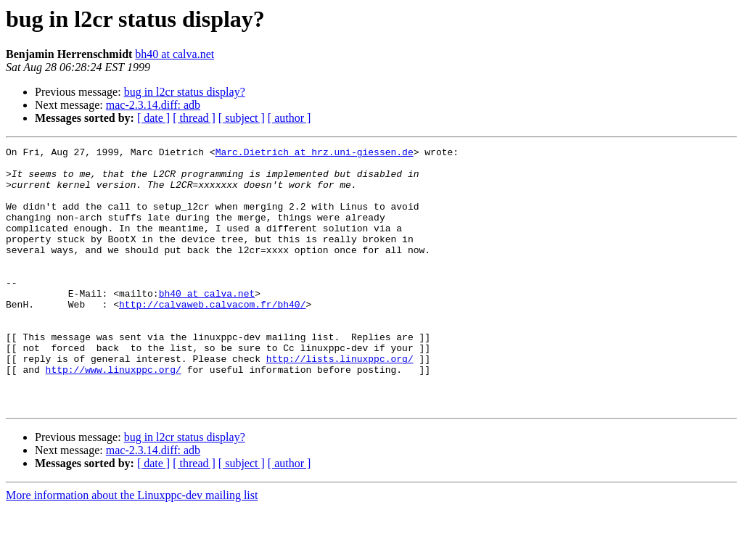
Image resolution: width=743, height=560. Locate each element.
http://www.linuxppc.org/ (114, 415)
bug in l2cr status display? (185, 92)
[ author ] (290, 118)
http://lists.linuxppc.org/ (340, 402)
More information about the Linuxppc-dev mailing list (132, 547)
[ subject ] (242, 118)
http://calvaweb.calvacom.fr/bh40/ (212, 337)
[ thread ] (194, 118)
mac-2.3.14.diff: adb (153, 105)
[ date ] (153, 118)
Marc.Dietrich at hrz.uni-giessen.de (315, 154)
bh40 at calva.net (175, 54)
